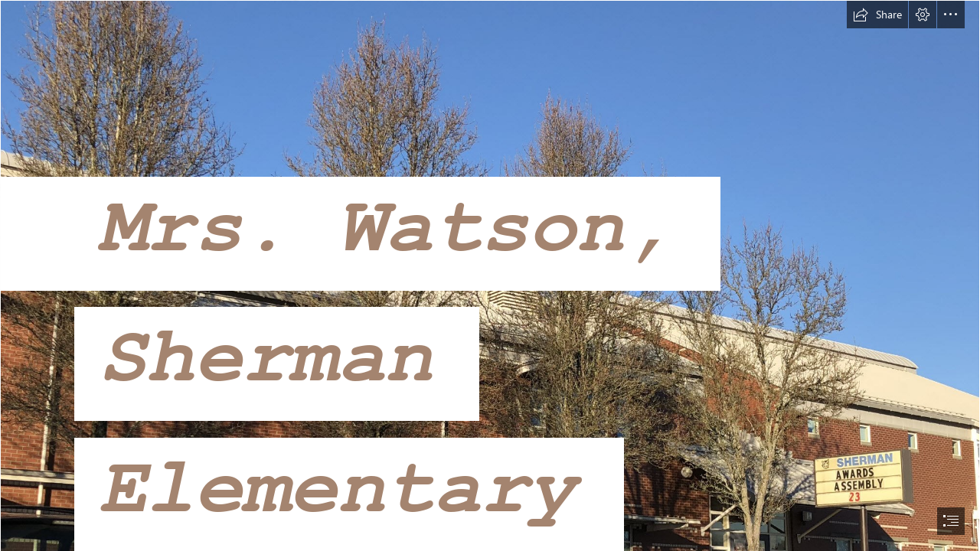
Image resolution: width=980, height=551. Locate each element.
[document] (490, 275)
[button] (877, 15)
